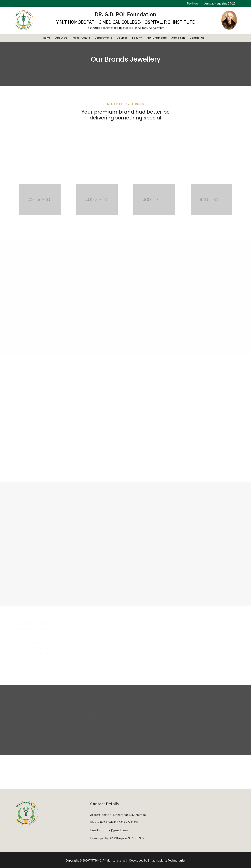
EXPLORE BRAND (40, 581)
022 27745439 (129, 822)
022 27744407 (109, 822)
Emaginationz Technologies (167, 860)
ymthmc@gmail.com (113, 829)
